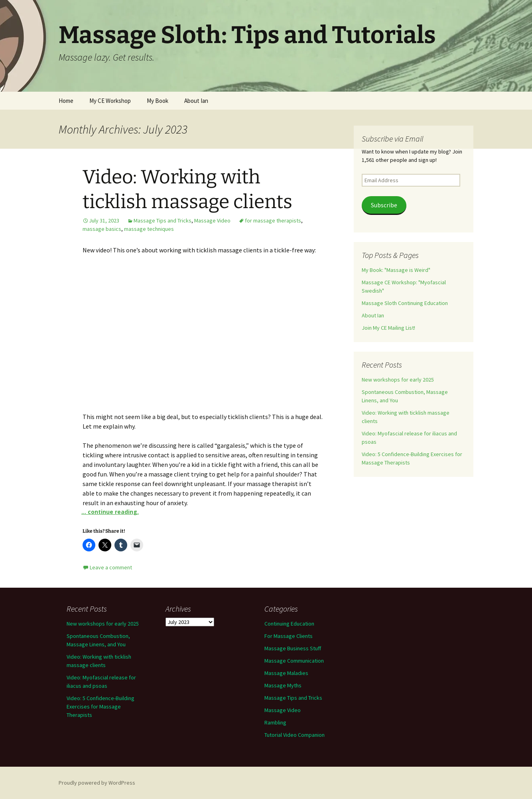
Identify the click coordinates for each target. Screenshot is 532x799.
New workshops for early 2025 (398, 380)
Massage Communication (294, 661)
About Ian (196, 101)
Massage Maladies (286, 673)
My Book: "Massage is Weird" (396, 270)
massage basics (102, 229)
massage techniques (149, 229)
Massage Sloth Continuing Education (405, 303)
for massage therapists (273, 220)
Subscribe (384, 205)
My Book (158, 101)
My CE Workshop (110, 101)
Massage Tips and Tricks (163, 220)
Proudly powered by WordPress (97, 783)
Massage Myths (283, 685)
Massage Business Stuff (293, 648)
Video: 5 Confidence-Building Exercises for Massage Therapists (100, 707)
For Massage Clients (289, 636)
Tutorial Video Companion (295, 735)
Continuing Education (289, 624)
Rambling (275, 722)
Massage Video (212, 220)
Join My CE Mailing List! (388, 328)
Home (66, 101)
